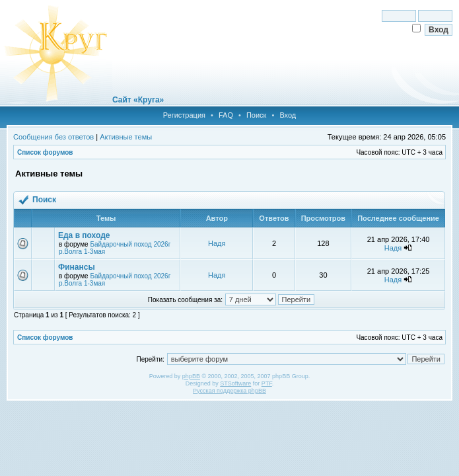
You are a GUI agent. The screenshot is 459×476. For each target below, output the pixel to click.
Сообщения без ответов (53, 137)
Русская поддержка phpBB (229, 391)
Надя (217, 243)
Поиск (256, 115)
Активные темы (126, 137)
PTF (267, 383)
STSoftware (235, 383)
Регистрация (184, 115)
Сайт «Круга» (138, 100)
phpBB (191, 376)
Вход (288, 115)
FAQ (226, 115)
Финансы (77, 267)
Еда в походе (84, 235)
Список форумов (45, 152)
